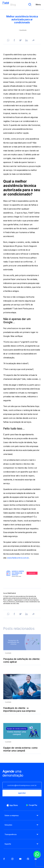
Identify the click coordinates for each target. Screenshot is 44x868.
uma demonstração (13, 773)
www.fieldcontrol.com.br (18, 558)
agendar (22, 793)
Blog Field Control (6, 5)
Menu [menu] (38, 5)
